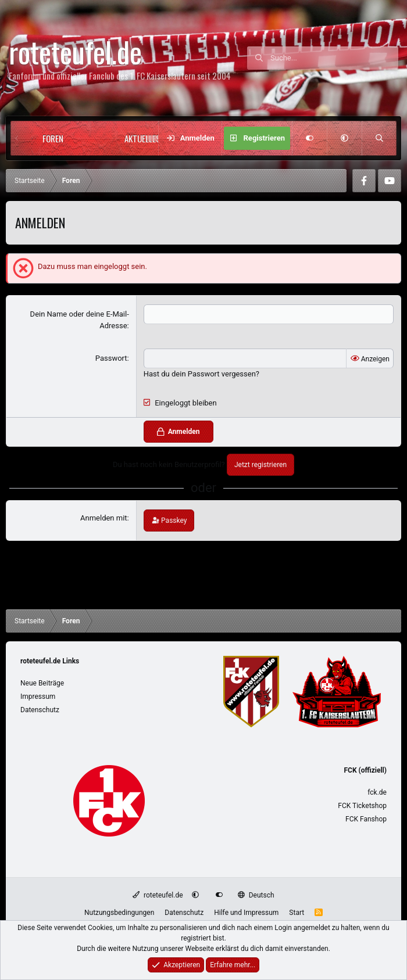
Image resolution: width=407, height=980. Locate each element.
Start (297, 913)
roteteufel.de (158, 895)
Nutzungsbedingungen (119, 913)
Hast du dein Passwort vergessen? (201, 374)
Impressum (38, 697)
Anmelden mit (104, 518)
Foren (53, 138)
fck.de (377, 792)
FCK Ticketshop (362, 806)
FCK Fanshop (366, 819)
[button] (87, 138)
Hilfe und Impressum (246, 913)
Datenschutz (40, 710)
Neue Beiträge (42, 683)
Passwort (111, 358)
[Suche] (334, 58)
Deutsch (256, 895)
